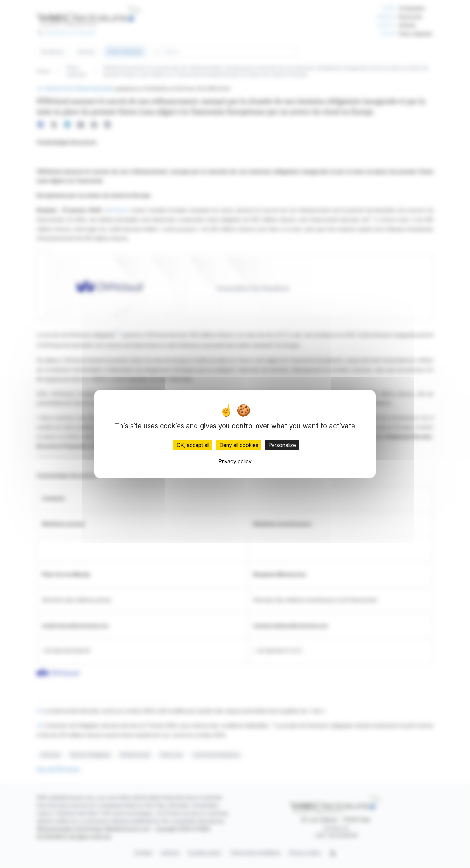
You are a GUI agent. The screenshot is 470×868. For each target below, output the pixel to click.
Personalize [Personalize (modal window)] (282, 445)
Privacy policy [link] (235, 461)
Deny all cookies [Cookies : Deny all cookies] (239, 445)
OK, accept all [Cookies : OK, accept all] (193, 445)
